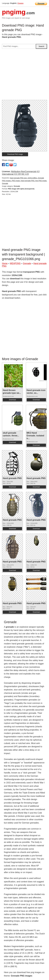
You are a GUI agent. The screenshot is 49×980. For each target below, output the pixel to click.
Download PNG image (15, 154)
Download (12, 400)
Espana (21, 3)
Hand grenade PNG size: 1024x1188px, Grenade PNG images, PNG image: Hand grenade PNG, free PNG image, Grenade (24, 181)
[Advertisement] (24, 75)
